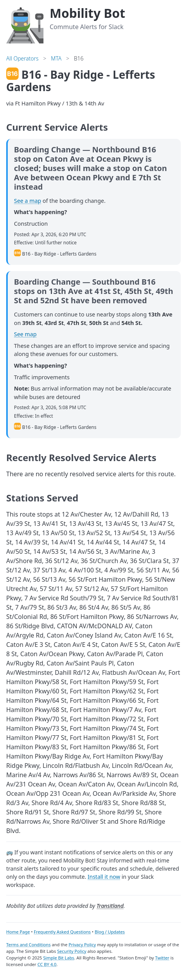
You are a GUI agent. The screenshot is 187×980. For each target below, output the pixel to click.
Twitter (162, 958)
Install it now (104, 877)
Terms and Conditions (29, 945)
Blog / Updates (110, 932)
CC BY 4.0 (47, 964)
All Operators (22, 58)
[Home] (25, 24)
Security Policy (72, 951)
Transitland (110, 906)
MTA (56, 58)
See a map (28, 201)
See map (25, 334)
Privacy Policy (82, 945)
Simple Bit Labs (59, 958)
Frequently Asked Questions (62, 932)
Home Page (18, 932)
